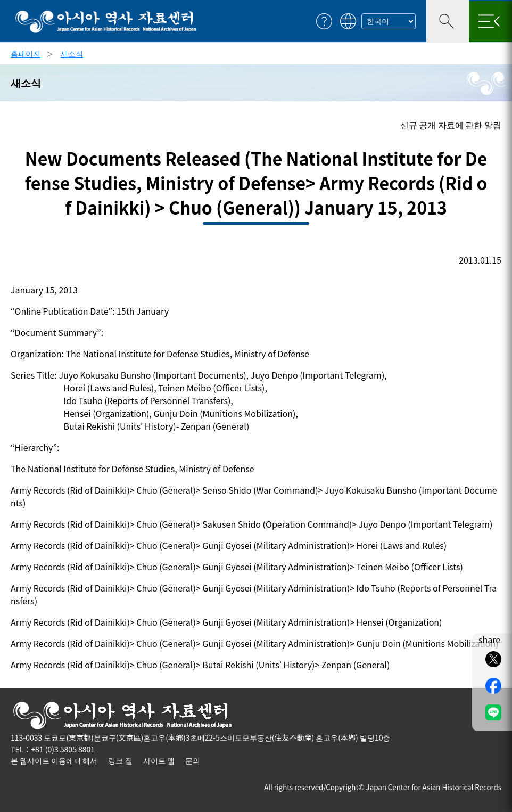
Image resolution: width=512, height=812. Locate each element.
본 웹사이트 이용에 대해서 (54, 760)
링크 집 (120, 760)
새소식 (72, 53)
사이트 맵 (159, 760)
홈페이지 (26, 53)
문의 (193, 760)
